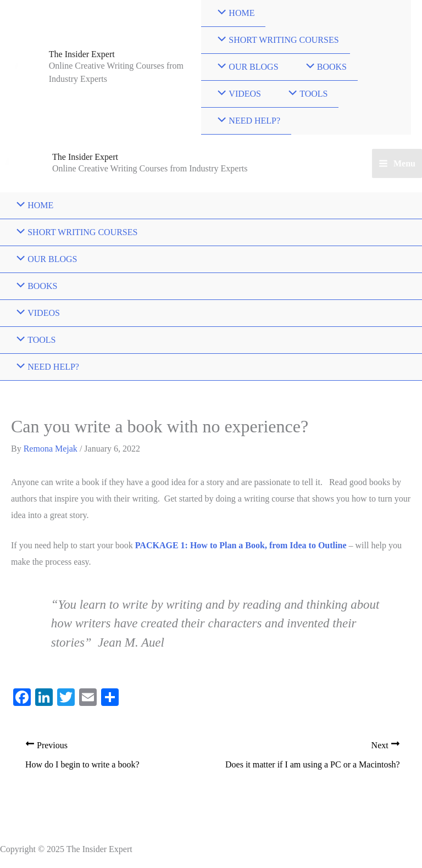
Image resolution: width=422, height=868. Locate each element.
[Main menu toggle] (397, 164)
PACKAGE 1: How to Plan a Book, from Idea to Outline (241, 545)
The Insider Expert (82, 54)
